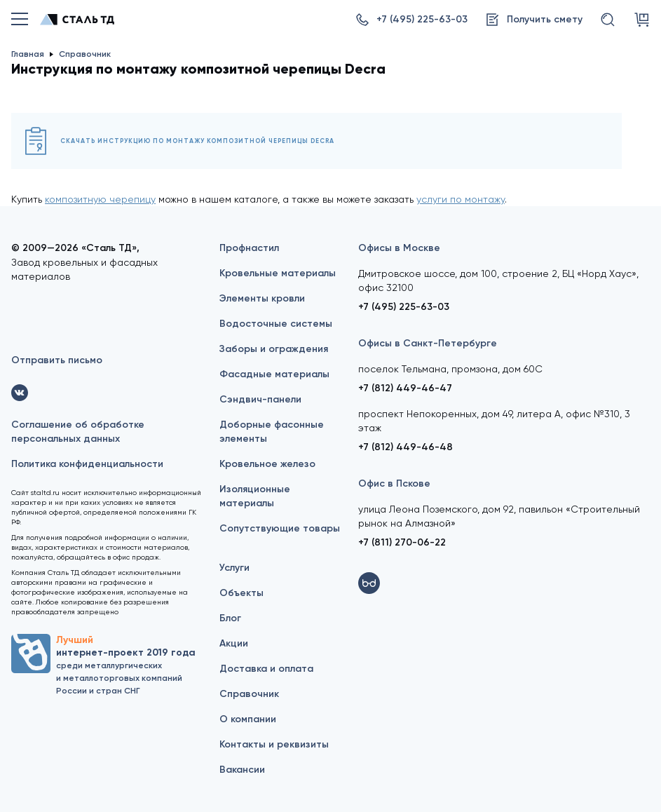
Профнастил (249, 248)
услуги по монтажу (461, 199)
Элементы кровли (262, 298)
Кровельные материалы (278, 273)
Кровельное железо (267, 464)
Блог (230, 618)
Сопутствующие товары (280, 528)
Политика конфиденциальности (87, 464)
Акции (234, 643)
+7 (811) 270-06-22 (402, 542)
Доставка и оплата (266, 669)
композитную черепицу (100, 199)
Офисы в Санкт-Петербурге (428, 343)
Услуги (234, 568)
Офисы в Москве (399, 248)
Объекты (241, 593)
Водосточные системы (276, 324)
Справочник (249, 694)
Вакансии (242, 770)
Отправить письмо (57, 360)
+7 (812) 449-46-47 (405, 388)
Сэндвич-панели (260, 399)
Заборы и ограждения (274, 349)
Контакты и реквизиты (274, 744)
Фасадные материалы (274, 374)
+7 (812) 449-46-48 (406, 447)
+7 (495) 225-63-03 (404, 307)
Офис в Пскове (394, 483)
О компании (248, 719)
